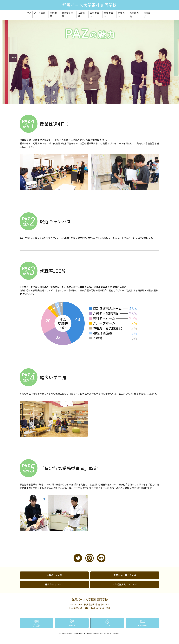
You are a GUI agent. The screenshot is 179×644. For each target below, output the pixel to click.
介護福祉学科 (68, 13)
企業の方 (123, 13)
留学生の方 (96, 13)
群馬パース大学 (54, 571)
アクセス (107, 625)
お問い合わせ (143, 625)
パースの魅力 (40, 13)
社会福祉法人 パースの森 (125, 581)
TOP (28, 13)
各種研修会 (136, 13)
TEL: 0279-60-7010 (79, 604)
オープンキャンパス (36, 625)
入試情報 (82, 13)
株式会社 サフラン (54, 581)
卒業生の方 (110, 13)
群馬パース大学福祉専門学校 (89, 5)
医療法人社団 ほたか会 (125, 571)
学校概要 (54, 13)
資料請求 (149, 13)
